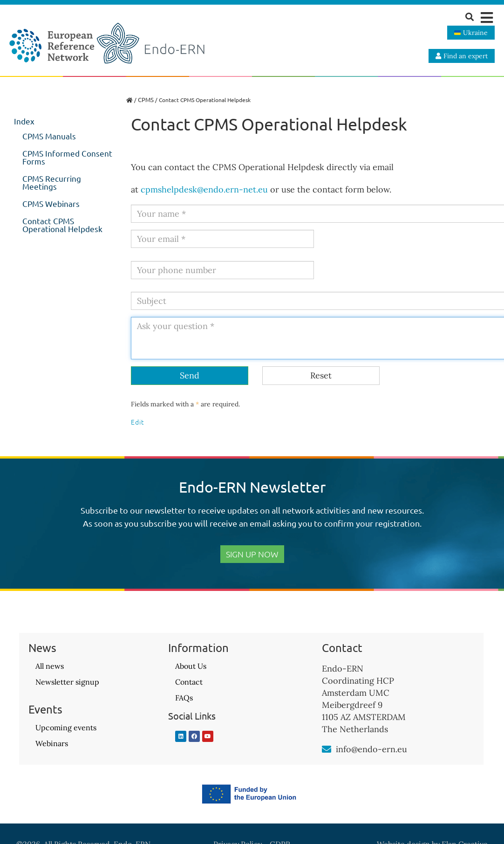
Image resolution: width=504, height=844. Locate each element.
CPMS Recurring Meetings (52, 182)
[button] (487, 17)
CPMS (146, 99)
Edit (137, 422)
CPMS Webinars (51, 203)
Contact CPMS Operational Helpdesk (62, 225)
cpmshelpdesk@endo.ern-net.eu (204, 189)
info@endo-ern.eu (371, 749)
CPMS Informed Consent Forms (67, 157)
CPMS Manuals (49, 136)
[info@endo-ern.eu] (327, 749)
